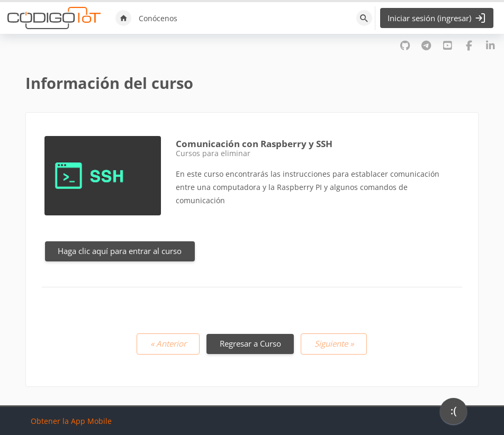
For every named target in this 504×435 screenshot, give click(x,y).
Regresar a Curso (250, 343)
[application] (453, 414)
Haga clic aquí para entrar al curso (120, 251)
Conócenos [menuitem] (158, 18)
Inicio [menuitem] (123, 18)
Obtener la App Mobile (71, 421)
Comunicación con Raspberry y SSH (254, 144)
